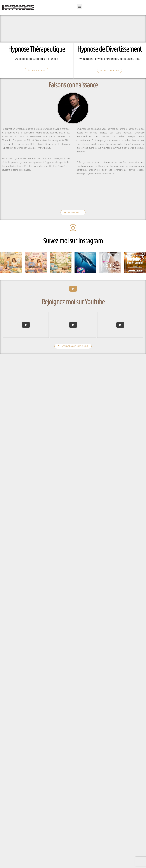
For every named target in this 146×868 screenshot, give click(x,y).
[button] (80, 6)
